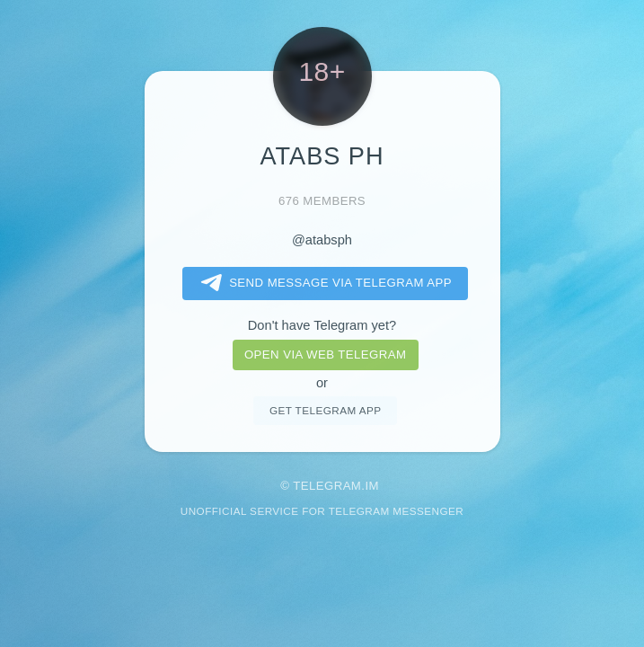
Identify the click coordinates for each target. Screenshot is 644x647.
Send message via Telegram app (323, 283)
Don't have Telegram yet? (322, 325)
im (372, 486)
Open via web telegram (325, 355)
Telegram (327, 486)
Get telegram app (325, 410)
